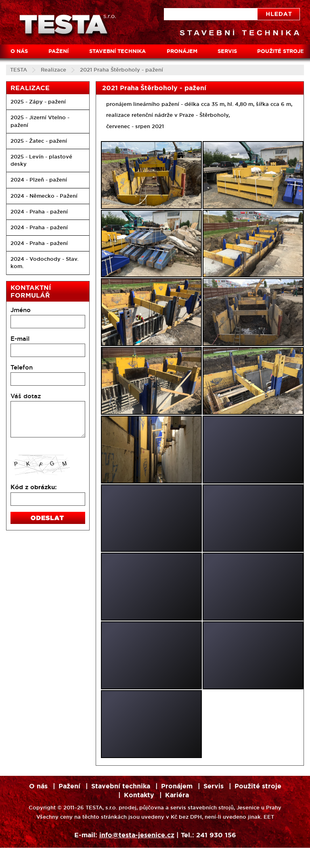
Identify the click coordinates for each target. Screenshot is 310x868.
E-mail (20, 339)
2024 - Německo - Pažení (44, 196)
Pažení (59, 51)
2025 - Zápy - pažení (38, 102)
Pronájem (182, 51)
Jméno (21, 310)
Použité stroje (258, 786)
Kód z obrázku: (34, 487)
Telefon (22, 367)
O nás (19, 51)
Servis (227, 51)
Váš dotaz (26, 396)
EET (269, 817)
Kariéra (177, 795)
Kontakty (139, 795)
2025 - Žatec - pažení (39, 141)
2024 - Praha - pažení (39, 212)
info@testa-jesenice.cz (137, 835)
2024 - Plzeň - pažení (39, 180)
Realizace (53, 70)
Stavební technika (117, 51)
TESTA (19, 70)
